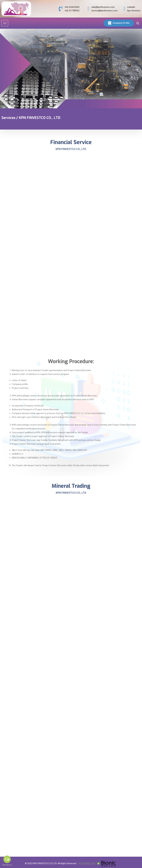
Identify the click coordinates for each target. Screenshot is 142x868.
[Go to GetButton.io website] (7, 865)
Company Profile (116, 23)
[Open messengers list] (7, 859)
